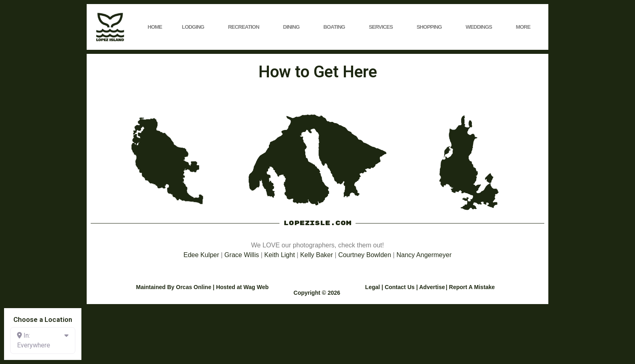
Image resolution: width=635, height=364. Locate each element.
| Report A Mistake (470, 287)
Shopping (431, 27)
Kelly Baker (316, 255)
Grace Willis (242, 255)
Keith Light (280, 255)
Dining (293, 27)
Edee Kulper (201, 255)
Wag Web (256, 287)
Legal (373, 287)
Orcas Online (194, 287)
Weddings (481, 27)
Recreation (246, 27)
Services (383, 27)
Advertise (432, 287)
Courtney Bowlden (365, 255)
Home (155, 27)
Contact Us (400, 287)
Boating (336, 27)
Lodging (195, 27)
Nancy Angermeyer (424, 255)
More (525, 27)
